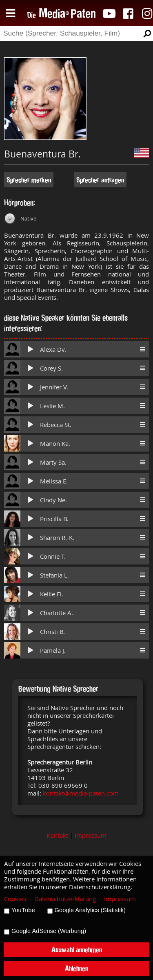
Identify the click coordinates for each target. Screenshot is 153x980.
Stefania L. (54, 575)
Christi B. (52, 632)
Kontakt (57, 835)
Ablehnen (76, 968)
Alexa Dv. (53, 350)
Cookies (15, 899)
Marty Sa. (53, 462)
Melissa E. (54, 481)
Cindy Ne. (53, 500)
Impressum (91, 835)
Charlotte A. (57, 613)
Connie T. (53, 556)
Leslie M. (52, 406)
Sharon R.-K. (57, 538)
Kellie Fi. (52, 594)
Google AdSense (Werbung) (49, 931)
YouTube (23, 910)
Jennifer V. (54, 387)
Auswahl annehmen (77, 950)
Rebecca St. (56, 425)
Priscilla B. (54, 519)
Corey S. (51, 368)
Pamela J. (53, 651)
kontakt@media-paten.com (81, 793)
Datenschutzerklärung (65, 899)
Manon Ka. (55, 444)
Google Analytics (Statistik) (90, 910)
